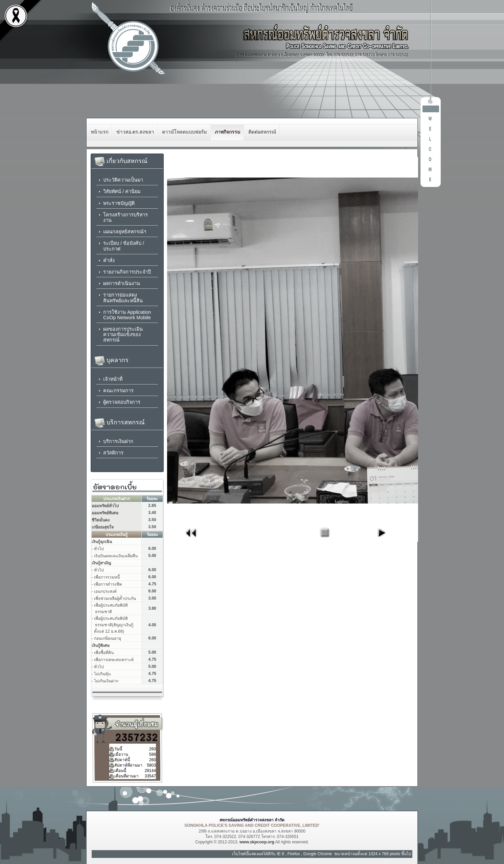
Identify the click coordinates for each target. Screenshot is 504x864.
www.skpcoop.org (257, 842)
